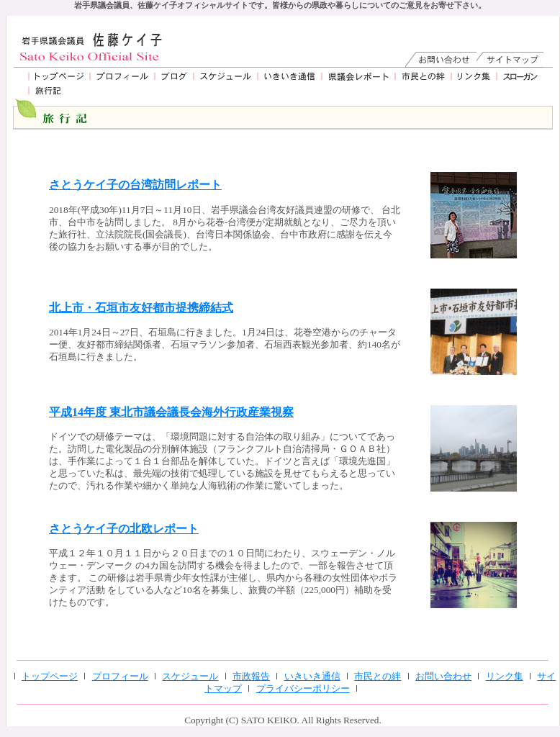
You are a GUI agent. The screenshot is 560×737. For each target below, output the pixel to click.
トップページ (50, 676)
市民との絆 (378, 676)
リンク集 (505, 676)
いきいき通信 (312, 676)
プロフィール (120, 676)
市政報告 (251, 676)
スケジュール (190, 676)
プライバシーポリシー (303, 688)
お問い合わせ (443, 676)
